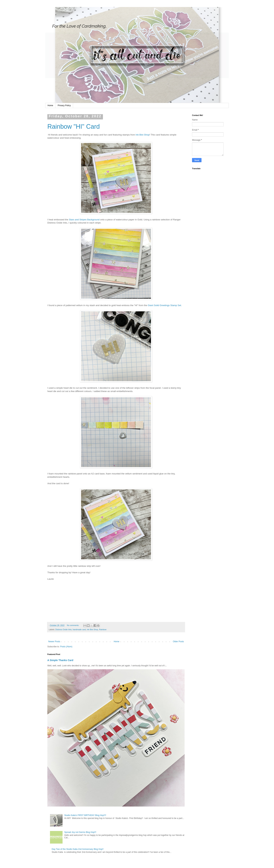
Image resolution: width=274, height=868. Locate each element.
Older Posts (178, 642)
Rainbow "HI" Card (74, 127)
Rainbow (103, 629)
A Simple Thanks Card (60, 660)
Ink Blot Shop (142, 135)
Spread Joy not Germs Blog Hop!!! (80, 832)
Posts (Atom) (66, 647)
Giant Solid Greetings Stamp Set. (165, 305)
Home (50, 105)
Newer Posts (54, 642)
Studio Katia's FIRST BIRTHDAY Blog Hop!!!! (85, 815)
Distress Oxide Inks (64, 629)
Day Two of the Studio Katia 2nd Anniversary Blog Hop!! (78, 849)
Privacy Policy (64, 105)
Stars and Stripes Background (84, 220)
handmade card (79, 629)
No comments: (73, 625)
